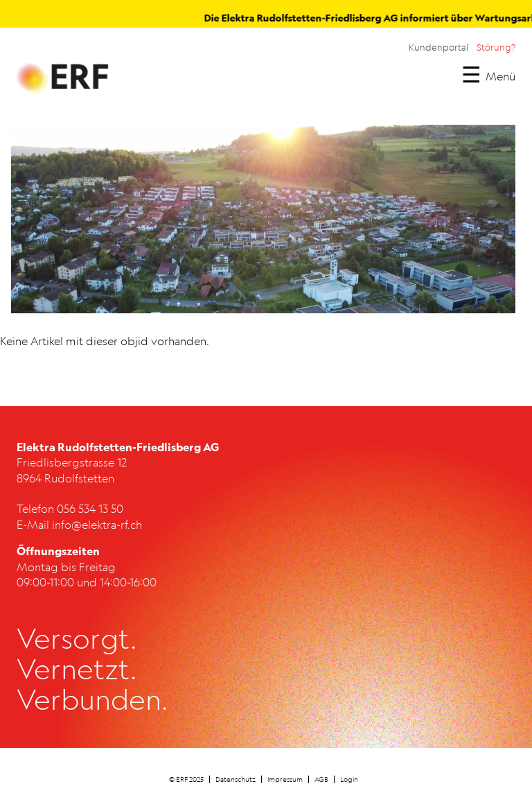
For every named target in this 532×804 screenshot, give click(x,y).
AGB (321, 779)
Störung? (496, 47)
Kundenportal (438, 47)
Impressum (285, 779)
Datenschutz (236, 779)
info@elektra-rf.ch (97, 525)
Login (349, 779)
